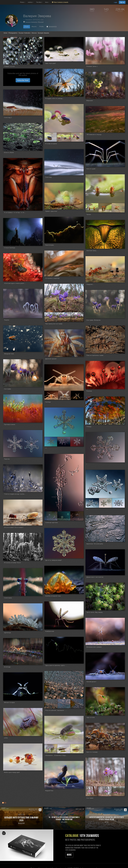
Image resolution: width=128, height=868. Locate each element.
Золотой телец (91, 251)
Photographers (13, 33)
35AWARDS (52, 27)
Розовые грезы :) (92, 66)
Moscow (34, 33)
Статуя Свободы (10, 248)
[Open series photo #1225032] (118, 503)
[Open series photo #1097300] (118, 791)
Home (5, 33)
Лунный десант (91, 682)
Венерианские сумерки (94, 647)
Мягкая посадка (9, 703)
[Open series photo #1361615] (51, 137)
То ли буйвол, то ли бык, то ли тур (15, 213)
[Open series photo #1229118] (77, 516)
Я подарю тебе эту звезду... (54, 99)
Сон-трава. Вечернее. (94, 320)
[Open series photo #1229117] (64, 516)
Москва (41, 22)
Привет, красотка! (51, 211)
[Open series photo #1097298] (92, 791)
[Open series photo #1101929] (64, 749)
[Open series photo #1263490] (64, 395)
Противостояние (10, 425)
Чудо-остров (91, 717)
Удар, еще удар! (51, 63)
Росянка (89, 391)
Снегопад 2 (8, 118)
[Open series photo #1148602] (77, 704)
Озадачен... (90, 284)
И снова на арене (51, 144)
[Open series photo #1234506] (77, 442)
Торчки (89, 215)
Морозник (90, 101)
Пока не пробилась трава (95, 355)
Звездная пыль (9, 354)
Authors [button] (31, 2)
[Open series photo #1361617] (77, 137)
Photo (27, 27)
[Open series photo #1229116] (51, 516)
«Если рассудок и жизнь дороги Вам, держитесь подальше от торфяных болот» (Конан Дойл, (15, 283)
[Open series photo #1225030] (92, 503)
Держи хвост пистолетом (95, 577)
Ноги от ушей (91, 169)
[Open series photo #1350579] (105, 208)
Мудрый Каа (49, 791)
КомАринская (50, 631)
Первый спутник (9, 66)
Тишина (7, 320)
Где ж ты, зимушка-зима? (54, 560)
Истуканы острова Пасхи (12, 563)
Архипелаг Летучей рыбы (95, 544)
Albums (34, 27)
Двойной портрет (51, 359)
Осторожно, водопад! (52, 278)
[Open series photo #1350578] (92, 208)
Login (115, 2)
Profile (42, 27)
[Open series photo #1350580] (118, 208)
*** (46, 448)
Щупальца (7, 633)
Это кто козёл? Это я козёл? (14, 527)
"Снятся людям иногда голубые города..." (15, 494)
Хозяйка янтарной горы (53, 596)
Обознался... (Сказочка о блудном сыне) (56, 755)
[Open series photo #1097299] (105, 791)
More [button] (47, 2)
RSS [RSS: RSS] (5, 803)
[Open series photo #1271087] (64, 317)
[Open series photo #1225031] (105, 503)
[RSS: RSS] (3, 803)
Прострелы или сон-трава (54, 324)
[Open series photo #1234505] (64, 442)
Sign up (122, 2)
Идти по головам (92, 752)
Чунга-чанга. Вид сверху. (95, 612)
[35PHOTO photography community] (10, 2)
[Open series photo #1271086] (51, 317)
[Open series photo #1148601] (64, 704)
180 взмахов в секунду (94, 135)
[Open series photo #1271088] (77, 317)
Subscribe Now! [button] (23, 80)
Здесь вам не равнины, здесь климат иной (56, 666)
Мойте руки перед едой (12, 772)
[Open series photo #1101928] (51, 749)
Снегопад (48, 177)
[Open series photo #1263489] (51, 395)
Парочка (7, 459)
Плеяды (89, 427)
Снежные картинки (52, 523)
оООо (6, 738)
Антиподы (7, 667)
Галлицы (48, 402)
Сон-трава (8, 389)
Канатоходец (50, 245)
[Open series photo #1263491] (77, 395)
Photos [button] (23, 2)
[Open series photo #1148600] (51, 704)
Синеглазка (8, 598)
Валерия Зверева (43, 33)
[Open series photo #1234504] (51, 442)
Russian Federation (31, 22)
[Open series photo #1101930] (77, 749)
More (69, 855)
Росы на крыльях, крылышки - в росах (56, 710)
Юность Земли (9, 153)
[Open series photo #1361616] (64, 137)
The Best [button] (39, 2)
